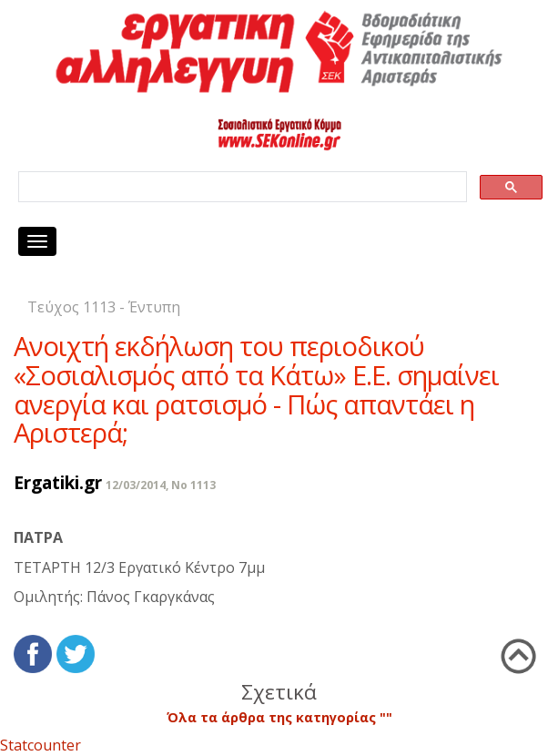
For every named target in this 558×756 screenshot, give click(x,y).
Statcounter (41, 745)
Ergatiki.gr (58, 482)
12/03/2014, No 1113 (161, 485)
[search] (241, 187)
